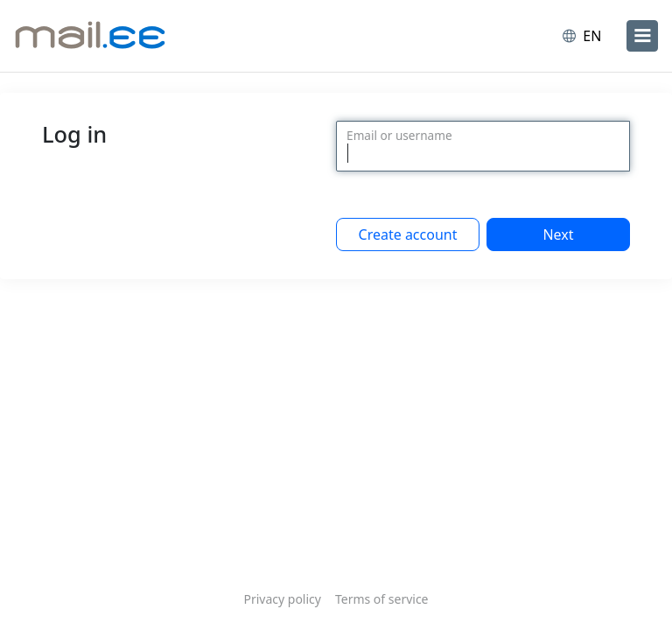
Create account (408, 234)
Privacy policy (282, 599)
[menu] (642, 36)
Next (558, 234)
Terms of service (382, 599)
